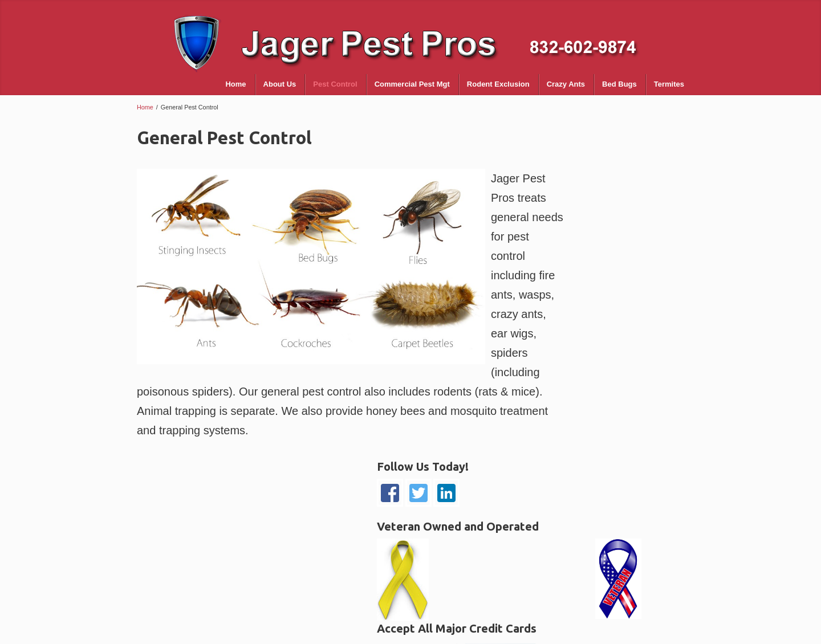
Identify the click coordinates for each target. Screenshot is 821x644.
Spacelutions (656, 631)
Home (145, 107)
